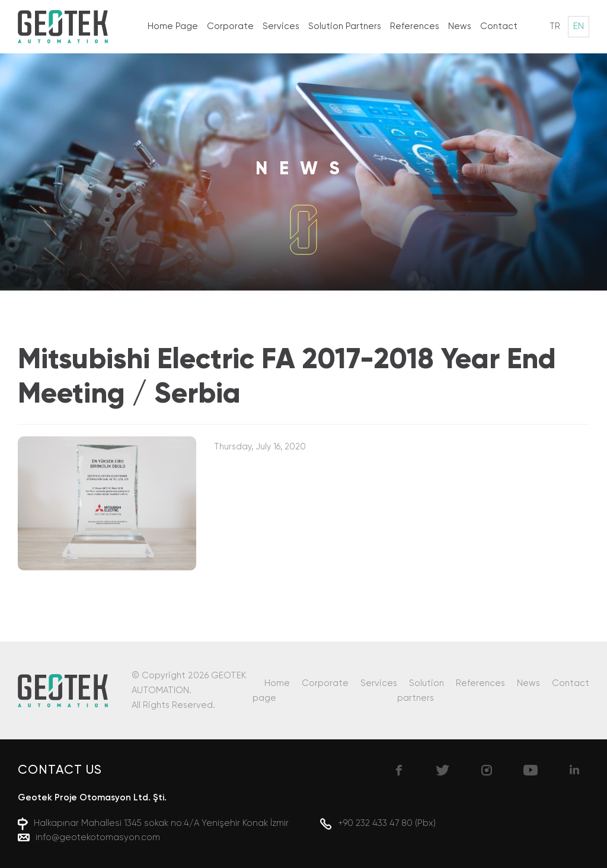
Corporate (230, 26)
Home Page (173, 26)
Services (281, 26)
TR (555, 26)
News (460, 26)
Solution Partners (345, 26)
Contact (499, 26)
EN (579, 26)
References (415, 26)
